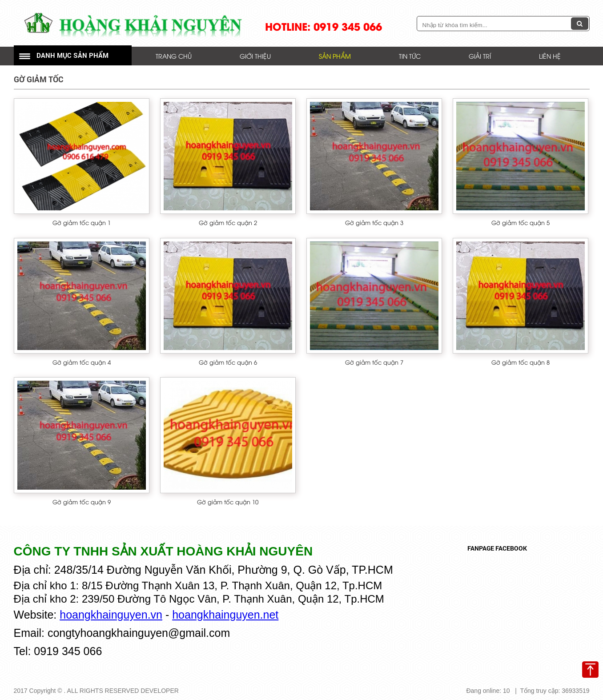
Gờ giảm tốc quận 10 (228, 502)
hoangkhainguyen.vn (111, 615)
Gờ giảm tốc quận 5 (521, 222)
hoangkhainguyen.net (225, 615)
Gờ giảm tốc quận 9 (82, 502)
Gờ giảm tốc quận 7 (374, 362)
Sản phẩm (335, 56)
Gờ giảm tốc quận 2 (228, 222)
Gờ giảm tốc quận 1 (82, 222)
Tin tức (410, 56)
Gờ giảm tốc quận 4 (82, 362)
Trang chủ (174, 56)
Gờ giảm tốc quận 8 (521, 362)
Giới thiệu (255, 56)
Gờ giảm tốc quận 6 (228, 362)
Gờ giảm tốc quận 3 (374, 222)
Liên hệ (550, 56)
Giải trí (480, 56)
